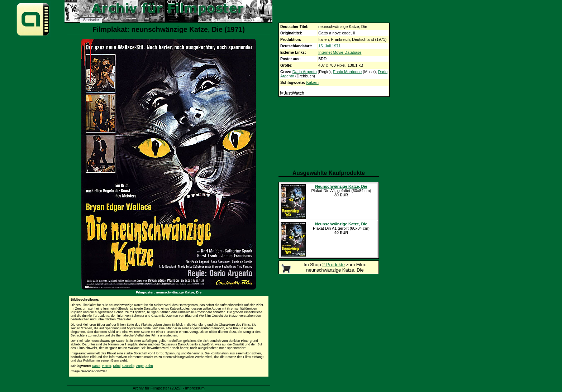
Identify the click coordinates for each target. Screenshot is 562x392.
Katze (96, 366)
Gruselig (128, 366)
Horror (107, 366)
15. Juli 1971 (330, 46)
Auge (140, 366)
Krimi (117, 366)
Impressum (195, 388)
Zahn (149, 366)
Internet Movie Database (340, 52)
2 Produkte (334, 265)
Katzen (312, 82)
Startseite (91, 20)
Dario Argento (305, 72)
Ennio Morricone (347, 72)
